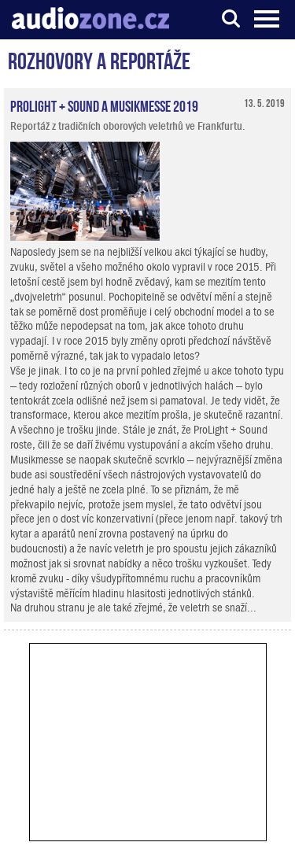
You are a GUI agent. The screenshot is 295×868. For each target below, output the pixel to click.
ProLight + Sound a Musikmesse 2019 (104, 105)
